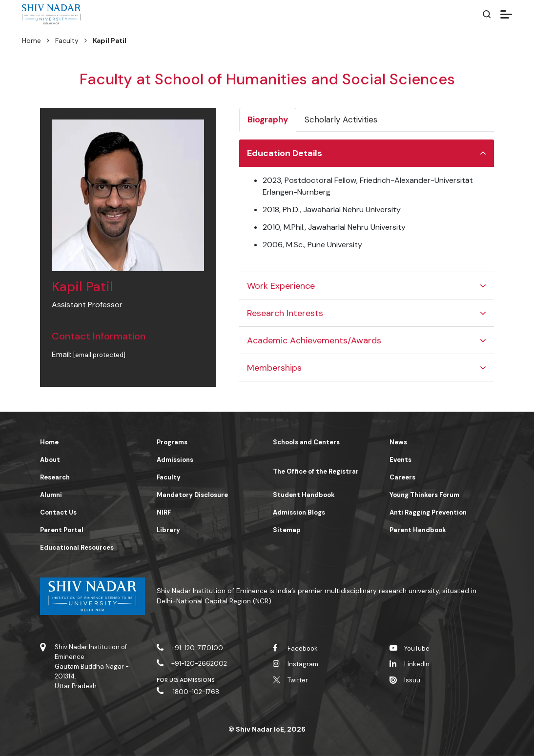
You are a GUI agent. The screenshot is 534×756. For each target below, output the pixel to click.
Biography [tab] (268, 119)
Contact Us (58, 512)
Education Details (285, 153)
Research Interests (285, 313)
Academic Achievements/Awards (314, 340)
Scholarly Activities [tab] (341, 119)
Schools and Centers (306, 442)
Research (55, 477)
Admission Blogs (299, 512)
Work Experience (281, 286)
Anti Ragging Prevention (428, 512)
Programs (172, 442)
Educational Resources (77, 547)
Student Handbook (304, 495)
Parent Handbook (418, 530)
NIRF (164, 512)
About (50, 460)
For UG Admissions (186, 680)
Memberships (274, 368)
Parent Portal (62, 530)
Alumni (51, 495)
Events (400, 460)
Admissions (175, 460)
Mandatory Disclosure (192, 495)
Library (168, 530)
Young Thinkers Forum (424, 495)
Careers (402, 477)
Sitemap (287, 530)
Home (31, 40)
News (398, 442)
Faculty (67, 40)
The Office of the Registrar (316, 471)
